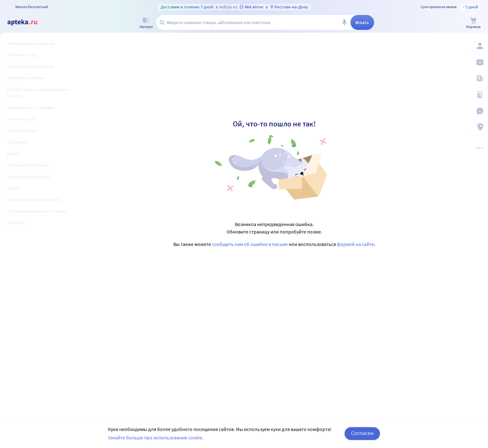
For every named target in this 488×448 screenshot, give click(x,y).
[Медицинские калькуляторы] (479, 95)
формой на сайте (355, 244)
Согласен (362, 439)
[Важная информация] (479, 111)
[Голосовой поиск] (344, 22)
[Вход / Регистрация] (479, 46)
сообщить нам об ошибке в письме (250, 244)
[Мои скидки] (479, 62)
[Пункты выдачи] (479, 127)
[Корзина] (473, 23)
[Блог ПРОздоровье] (479, 78)
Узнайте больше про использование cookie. (156, 444)
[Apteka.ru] (27, 22)
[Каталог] (146, 23)
